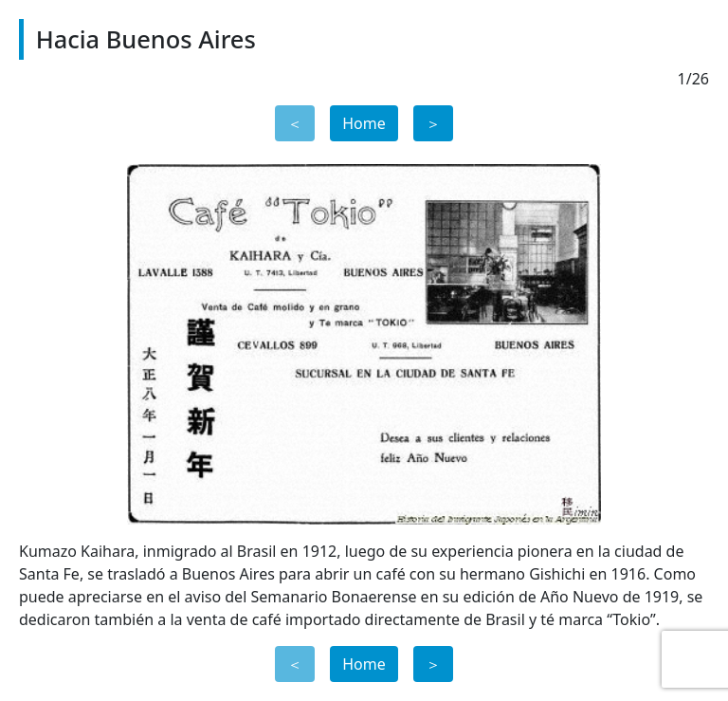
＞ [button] (433, 123)
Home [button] (364, 123)
